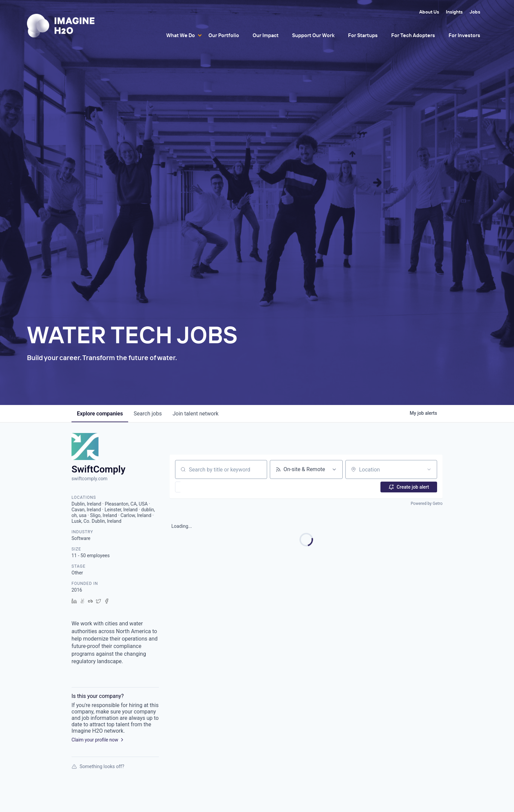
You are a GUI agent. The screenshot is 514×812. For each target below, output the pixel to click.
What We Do (181, 35)
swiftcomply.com (90, 479)
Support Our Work (313, 35)
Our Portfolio (224, 35)
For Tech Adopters (413, 35)
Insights (454, 12)
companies (100, 414)
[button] (197, 487)
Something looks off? (98, 766)
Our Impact (266, 35)
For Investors (464, 35)
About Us (429, 12)
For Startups (363, 35)
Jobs (475, 12)
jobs (148, 414)
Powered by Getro (427, 504)
